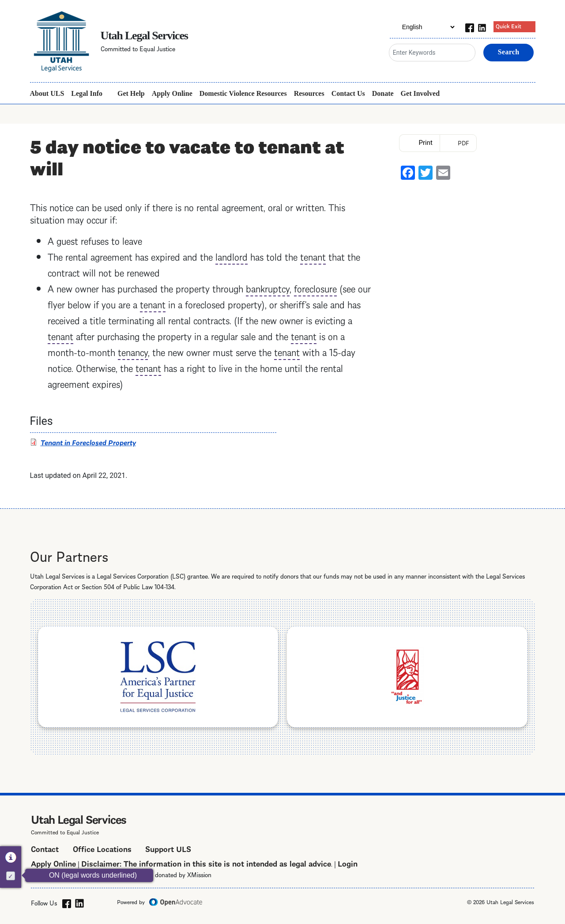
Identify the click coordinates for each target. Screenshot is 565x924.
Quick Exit (508, 26)
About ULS (47, 93)
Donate (383, 93)
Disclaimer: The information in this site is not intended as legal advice (206, 863)
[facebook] (470, 27)
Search (509, 52)
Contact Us (348, 93)
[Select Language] (423, 27)
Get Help (131, 93)
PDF (463, 142)
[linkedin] (482, 27)
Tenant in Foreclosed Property (88, 442)
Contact (45, 848)
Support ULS (168, 848)
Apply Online (172, 93)
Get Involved (420, 93)
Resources (309, 93)
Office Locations (102, 848)
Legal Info (87, 93)
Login (348, 863)
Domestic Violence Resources (243, 93)
